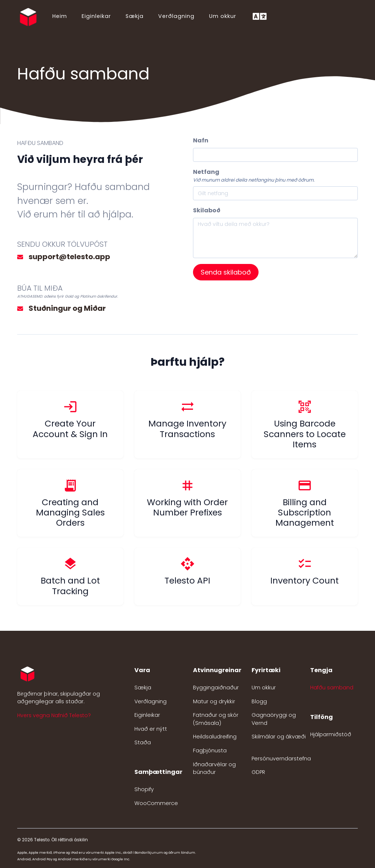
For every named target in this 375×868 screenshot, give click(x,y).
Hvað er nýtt (151, 729)
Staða (143, 742)
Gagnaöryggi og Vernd (274, 719)
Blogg (259, 701)
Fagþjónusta (210, 750)
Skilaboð (207, 210)
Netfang (206, 172)
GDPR (258, 772)
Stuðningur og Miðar (67, 308)
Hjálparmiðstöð (331, 734)
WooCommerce (156, 803)
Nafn (201, 140)
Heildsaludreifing (215, 737)
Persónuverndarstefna (281, 759)
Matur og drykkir (214, 701)
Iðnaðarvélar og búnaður (214, 768)
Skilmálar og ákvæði (279, 737)
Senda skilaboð (226, 272)
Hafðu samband (332, 688)
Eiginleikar (96, 16)
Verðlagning (176, 16)
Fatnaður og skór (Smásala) (216, 719)
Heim (60, 16)
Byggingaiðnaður (216, 688)
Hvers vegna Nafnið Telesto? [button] (54, 715)
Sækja (135, 16)
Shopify (144, 789)
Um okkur (223, 16)
